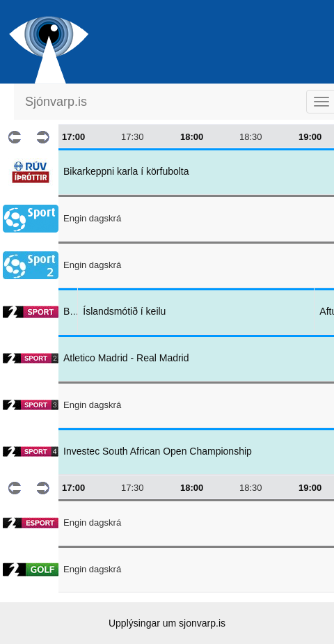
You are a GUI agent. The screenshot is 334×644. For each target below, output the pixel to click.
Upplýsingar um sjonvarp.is (167, 623)
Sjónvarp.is (56, 102)
